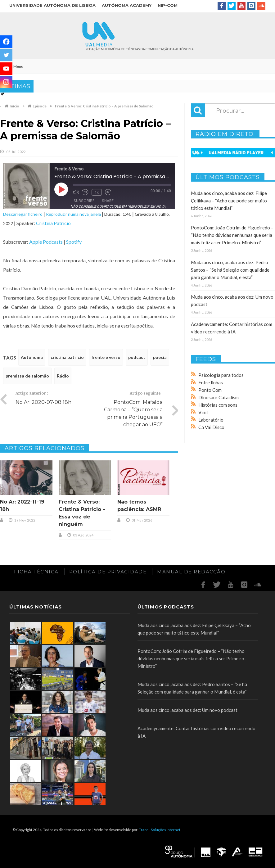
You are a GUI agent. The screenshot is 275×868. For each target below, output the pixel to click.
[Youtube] (6, 69)
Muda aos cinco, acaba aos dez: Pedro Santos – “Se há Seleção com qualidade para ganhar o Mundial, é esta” (230, 270)
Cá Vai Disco (211, 427)
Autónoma (32, 357)
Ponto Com (210, 390)
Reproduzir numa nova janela (73, 214)
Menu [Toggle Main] (15, 66)
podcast (137, 357)
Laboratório (211, 420)
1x (97, 192)
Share (108, 201)
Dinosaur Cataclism (219, 397)
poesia (160, 357)
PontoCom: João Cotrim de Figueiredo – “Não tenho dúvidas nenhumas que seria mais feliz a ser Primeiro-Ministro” (232, 235)
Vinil (203, 412)
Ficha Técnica (36, 572)
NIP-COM (168, 5)
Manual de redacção (191, 572)
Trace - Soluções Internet (160, 830)
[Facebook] (6, 42)
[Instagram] (6, 82)
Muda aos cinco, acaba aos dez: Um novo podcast (187, 710)
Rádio (63, 376)
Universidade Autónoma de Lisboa (52, 5)
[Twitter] (6, 55)
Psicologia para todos (221, 375)
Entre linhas (211, 382)
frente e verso (106, 357)
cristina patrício (67, 357)
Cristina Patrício (53, 223)
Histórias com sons (218, 405)
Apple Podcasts (46, 242)
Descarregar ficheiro (23, 214)
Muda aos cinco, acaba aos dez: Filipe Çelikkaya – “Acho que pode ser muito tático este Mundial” (229, 201)
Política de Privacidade (108, 572)
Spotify (74, 242)
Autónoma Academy (127, 5)
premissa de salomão (27, 376)
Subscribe (84, 201)
